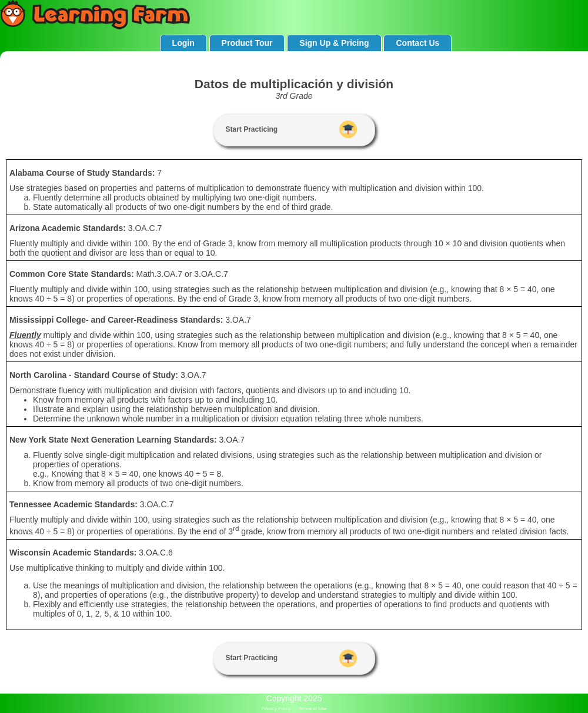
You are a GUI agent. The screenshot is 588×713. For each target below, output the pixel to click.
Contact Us (417, 43)
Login (183, 43)
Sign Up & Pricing (334, 43)
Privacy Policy (276, 709)
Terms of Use (313, 709)
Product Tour (247, 43)
